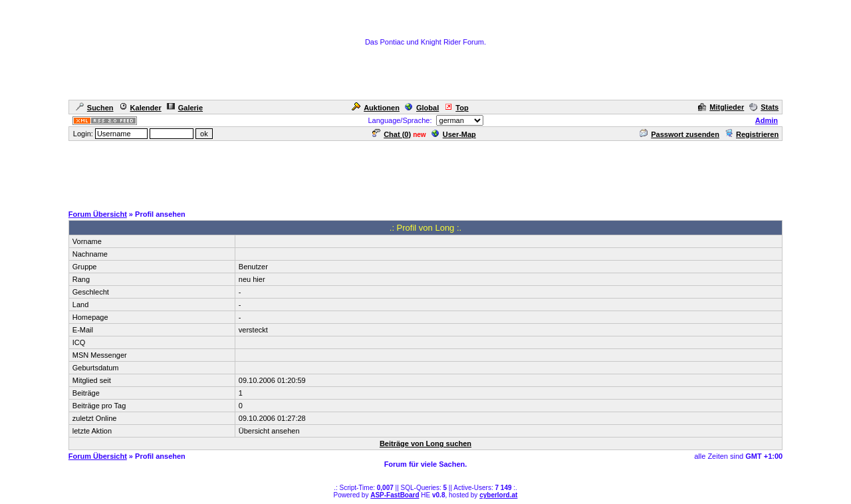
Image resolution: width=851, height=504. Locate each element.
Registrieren (752, 134)
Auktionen (376, 108)
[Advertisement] (425, 172)
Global (422, 108)
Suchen (95, 108)
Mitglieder (721, 107)
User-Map (454, 134)
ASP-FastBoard (395, 495)
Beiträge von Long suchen (425, 443)
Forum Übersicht (98, 214)
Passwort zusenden (679, 134)
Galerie (185, 108)
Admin (767, 120)
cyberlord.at (498, 495)
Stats (764, 107)
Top (456, 108)
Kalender (140, 108)
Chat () (392, 134)
